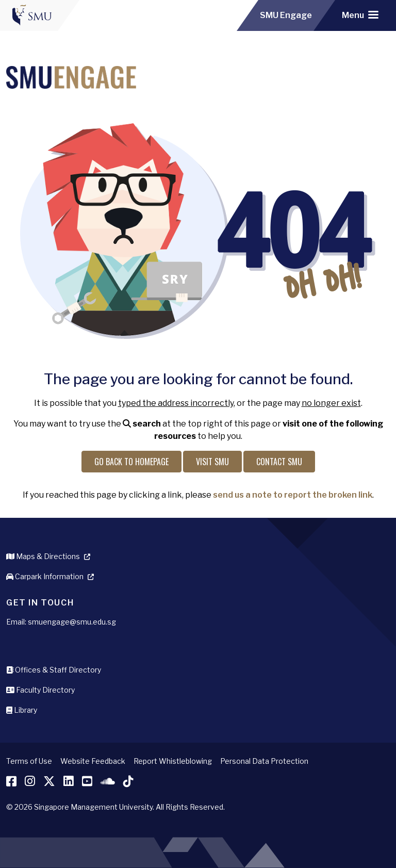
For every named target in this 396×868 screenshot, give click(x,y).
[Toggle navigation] (360, 15)
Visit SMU (212, 462)
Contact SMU (279, 462)
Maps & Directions (43, 556)
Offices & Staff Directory (54, 670)
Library (22, 710)
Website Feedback (93, 761)
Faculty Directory (40, 690)
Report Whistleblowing (173, 761)
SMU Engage (286, 15)
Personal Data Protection (264, 761)
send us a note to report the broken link (293, 495)
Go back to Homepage (131, 462)
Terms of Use (29, 761)
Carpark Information (45, 576)
